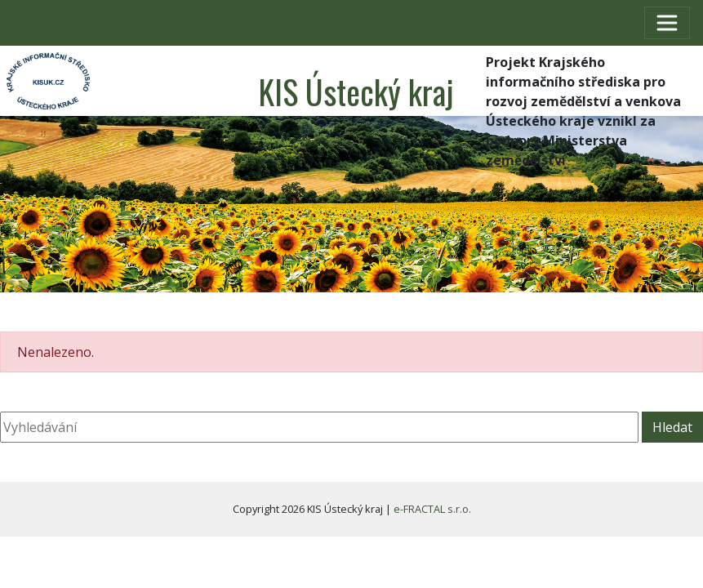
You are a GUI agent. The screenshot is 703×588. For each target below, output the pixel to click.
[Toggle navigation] (667, 23)
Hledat (672, 427)
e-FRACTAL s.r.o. (432, 509)
